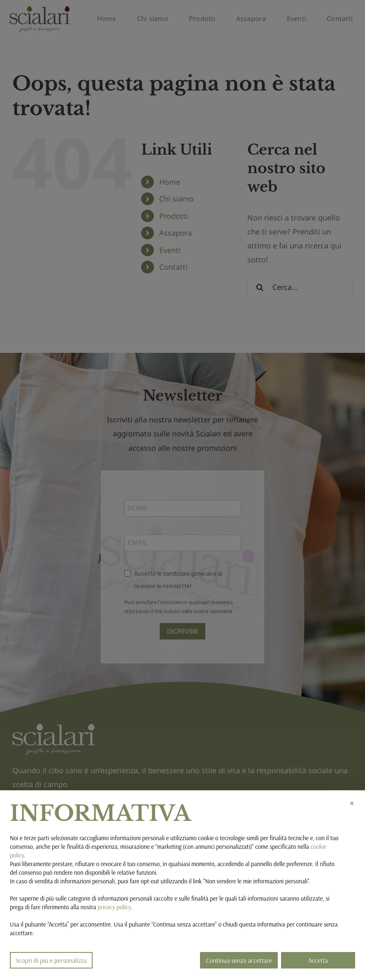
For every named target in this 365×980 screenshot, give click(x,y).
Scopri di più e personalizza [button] (51, 960)
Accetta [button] (318, 960)
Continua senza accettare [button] (239, 960)
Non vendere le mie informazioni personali (256, 881)
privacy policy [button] (114, 907)
